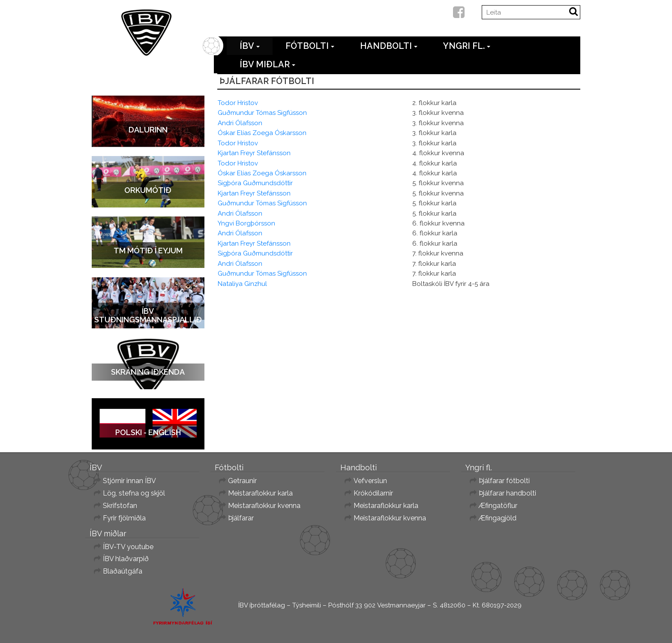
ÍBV (250, 46)
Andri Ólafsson (240, 123)
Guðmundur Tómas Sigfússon (262, 113)
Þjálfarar (241, 518)
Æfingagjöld (498, 518)
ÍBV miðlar (267, 64)
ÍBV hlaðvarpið (126, 559)
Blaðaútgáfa (123, 571)
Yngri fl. (467, 46)
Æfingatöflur (498, 506)
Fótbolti (310, 46)
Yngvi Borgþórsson (246, 223)
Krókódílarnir (373, 493)
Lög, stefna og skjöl (134, 493)
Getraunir (242, 481)
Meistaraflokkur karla (260, 493)
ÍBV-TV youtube (128, 547)
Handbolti (389, 46)
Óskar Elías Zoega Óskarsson (262, 133)
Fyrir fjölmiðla (124, 518)
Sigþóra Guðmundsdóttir (255, 183)
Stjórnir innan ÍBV (129, 481)
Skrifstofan (120, 506)
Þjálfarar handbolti (507, 493)
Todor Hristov (238, 103)
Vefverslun (370, 481)
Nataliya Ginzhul (242, 284)
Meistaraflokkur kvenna (264, 506)
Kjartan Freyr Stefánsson (254, 153)
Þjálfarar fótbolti (504, 481)
